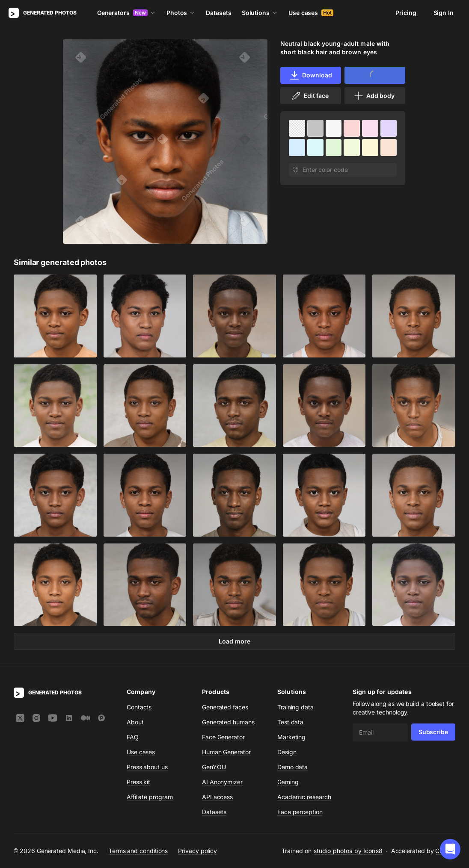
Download (310, 75)
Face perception (300, 812)
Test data (290, 722)
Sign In (444, 13)
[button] (450, 849)
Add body (374, 96)
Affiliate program (150, 797)
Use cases (311, 13)
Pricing (406, 13)
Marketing (291, 737)
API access (217, 797)
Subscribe (433, 732)
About (135, 722)
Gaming (288, 782)
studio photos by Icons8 (348, 851)
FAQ (133, 737)
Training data (295, 707)
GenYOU (214, 767)
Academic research (304, 797)
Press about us (147, 767)
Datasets (218, 13)
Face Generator (223, 737)
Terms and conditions (138, 851)
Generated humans (228, 722)
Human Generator (226, 752)
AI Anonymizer (222, 782)
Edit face (310, 96)
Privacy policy (197, 851)
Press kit (138, 782)
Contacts (139, 707)
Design (287, 752)
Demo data (292, 767)
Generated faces (225, 707)
